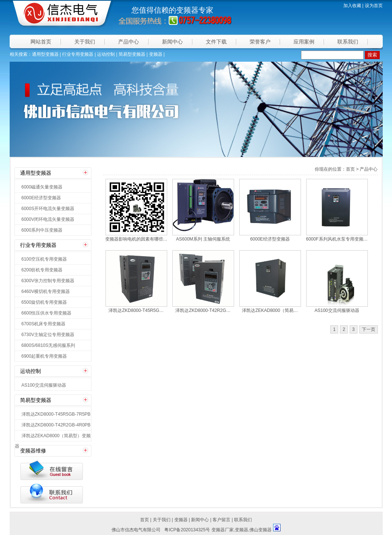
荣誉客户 (260, 42)
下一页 (369, 329)
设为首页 (374, 6)
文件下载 (216, 42)
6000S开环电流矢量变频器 (48, 209)
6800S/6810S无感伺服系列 (48, 345)
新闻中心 (172, 42)
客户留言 (221, 520)
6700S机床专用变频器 (44, 324)
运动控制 (106, 54)
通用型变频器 (45, 54)
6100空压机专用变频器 (44, 259)
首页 (145, 520)
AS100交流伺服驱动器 (44, 385)
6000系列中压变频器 (42, 230)
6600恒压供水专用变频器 (47, 313)
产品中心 (129, 42)
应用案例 (304, 42)
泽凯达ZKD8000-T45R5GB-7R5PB (56, 414)
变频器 (187, 10)
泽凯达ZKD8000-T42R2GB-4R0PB (56, 425)
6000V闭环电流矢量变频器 (48, 219)
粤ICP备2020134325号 (187, 530)
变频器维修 (33, 451)
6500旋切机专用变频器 (44, 302)
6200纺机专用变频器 (42, 270)
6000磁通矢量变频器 (42, 187)
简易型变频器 (132, 54)
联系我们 (348, 42)
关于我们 (85, 42)
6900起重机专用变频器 (44, 356)
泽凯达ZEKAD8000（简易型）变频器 (53, 437)
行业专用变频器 (78, 54)
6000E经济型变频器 (41, 198)
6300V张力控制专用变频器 (48, 281)
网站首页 (41, 42)
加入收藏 (352, 6)
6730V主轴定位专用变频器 (48, 335)
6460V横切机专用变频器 (46, 291)
